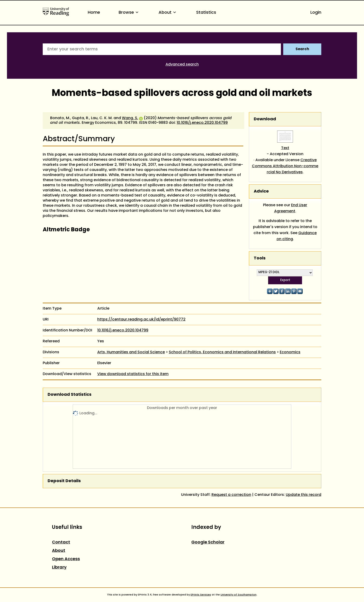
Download (265, 119)
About (168, 13)
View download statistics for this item (133, 374)
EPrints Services (201, 595)
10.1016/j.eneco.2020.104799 (202, 123)
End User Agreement (291, 208)
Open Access (66, 559)
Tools (260, 258)
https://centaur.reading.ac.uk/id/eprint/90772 (141, 320)
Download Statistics (70, 395)
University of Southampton (239, 595)
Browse (129, 13)
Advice (261, 191)
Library (59, 568)
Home (94, 13)
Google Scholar (208, 542)
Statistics (206, 13)
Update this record (304, 495)
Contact (61, 542)
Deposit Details (64, 481)
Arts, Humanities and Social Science (131, 352)
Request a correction (231, 495)
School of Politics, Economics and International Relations (222, 352)
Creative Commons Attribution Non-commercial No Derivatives (285, 166)
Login (316, 13)
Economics (290, 352)
